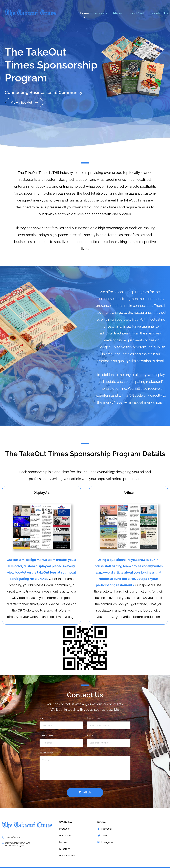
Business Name (94, 718)
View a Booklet (22, 103)
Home (84, 13)
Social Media (137, 13)
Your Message (46, 753)
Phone (90, 735)
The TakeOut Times (30, 13)
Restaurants (66, 835)
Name (42, 718)
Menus (118, 13)
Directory (64, 849)
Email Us (85, 792)
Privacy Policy (67, 855)
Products (101, 13)
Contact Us (160, 13)
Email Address (46, 735)
